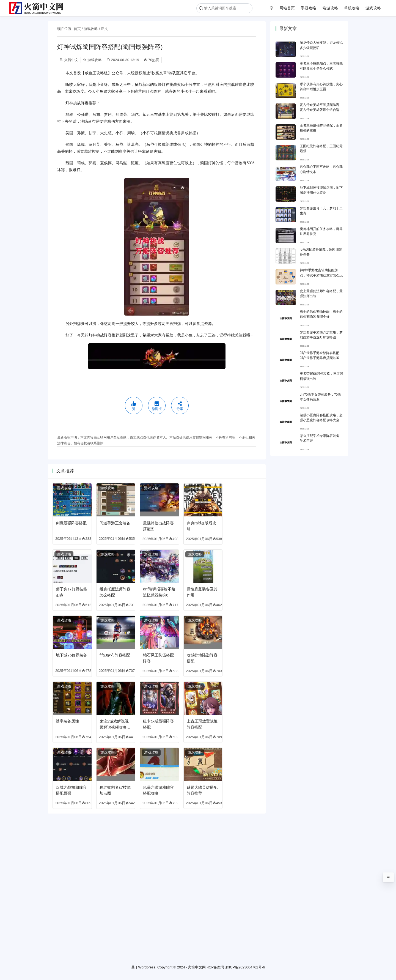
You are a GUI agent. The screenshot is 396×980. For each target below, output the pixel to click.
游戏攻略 (373, 8)
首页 (77, 29)
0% (388, 877)
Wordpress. (147, 967)
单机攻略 (352, 8)
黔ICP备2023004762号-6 (245, 967)
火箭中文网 (197, 967)
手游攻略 (309, 8)
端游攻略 (330, 8)
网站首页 (287, 8)
